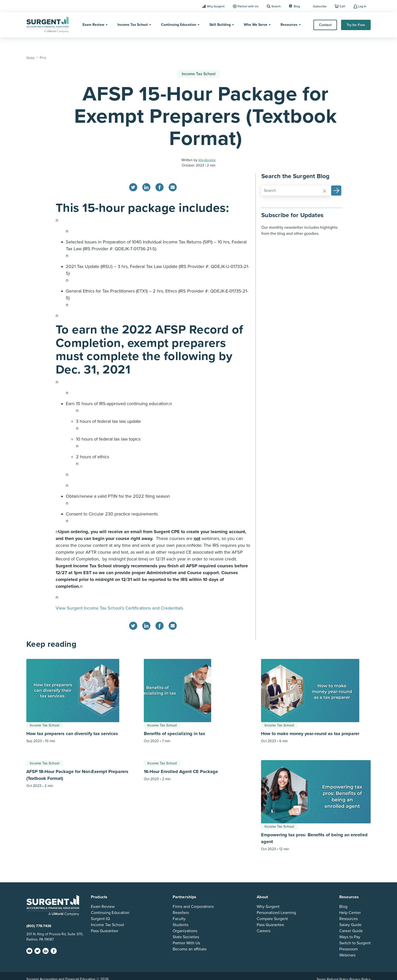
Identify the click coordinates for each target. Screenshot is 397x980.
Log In (362, 6)
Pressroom (349, 949)
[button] (336, 191)
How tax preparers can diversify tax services (73, 734)
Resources (289, 25)
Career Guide (351, 931)
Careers (264, 931)
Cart (342, 6)
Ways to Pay (350, 937)
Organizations (185, 931)
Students (181, 925)
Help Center (350, 913)
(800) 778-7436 (39, 926)
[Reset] (325, 191)
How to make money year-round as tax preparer (310, 734)
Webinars (347, 955)
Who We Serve (256, 25)
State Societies (186, 937)
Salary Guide (350, 925)
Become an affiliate (190, 949)
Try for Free (356, 25)
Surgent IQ (100, 919)
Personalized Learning (276, 913)
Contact (325, 25)
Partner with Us (248, 6)
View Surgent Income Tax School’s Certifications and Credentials (119, 608)
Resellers (181, 913)
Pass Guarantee (105, 931)
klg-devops (207, 160)
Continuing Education (179, 25)
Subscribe (320, 6)
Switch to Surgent (355, 943)
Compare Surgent (272, 919)
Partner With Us (186, 943)
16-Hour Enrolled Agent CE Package (181, 772)
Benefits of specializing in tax (174, 734)
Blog (295, 6)
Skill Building (220, 25)
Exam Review (93, 25)
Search (276, 6)
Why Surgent (216, 6)
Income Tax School (133, 25)
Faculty (179, 919)
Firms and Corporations (193, 907)
